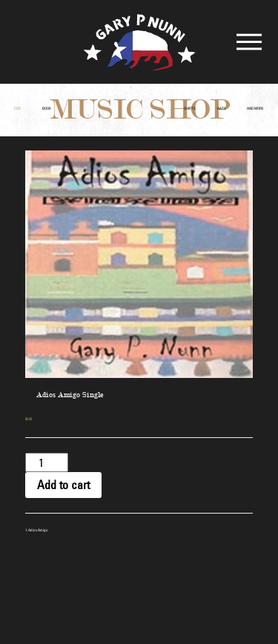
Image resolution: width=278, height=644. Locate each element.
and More (255, 109)
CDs (17, 109)
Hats (222, 109)
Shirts (190, 109)
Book (47, 109)
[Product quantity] (47, 462)
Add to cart (63, 485)
